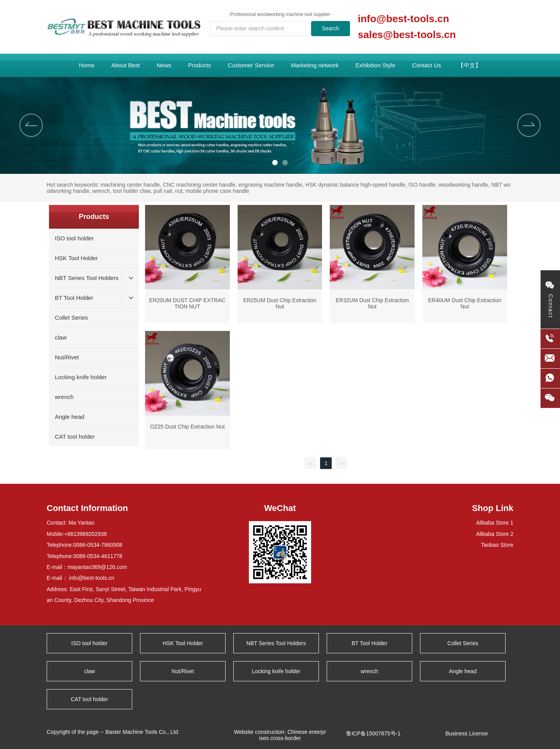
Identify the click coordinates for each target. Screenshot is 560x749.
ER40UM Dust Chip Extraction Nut (465, 303)
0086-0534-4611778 (98, 556)
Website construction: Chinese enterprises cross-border (280, 735)
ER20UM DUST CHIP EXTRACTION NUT (187, 303)
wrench (369, 671)
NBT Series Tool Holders (276, 643)
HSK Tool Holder (183, 643)
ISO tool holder (89, 643)
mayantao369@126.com (97, 567)
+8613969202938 (85, 534)
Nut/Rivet (183, 671)
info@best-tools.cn (403, 19)
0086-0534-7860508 (98, 545)
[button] (275, 163)
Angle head (463, 671)
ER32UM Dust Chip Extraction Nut (372, 303)
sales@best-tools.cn (407, 35)
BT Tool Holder (369, 643)
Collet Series (463, 643)
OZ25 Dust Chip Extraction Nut (187, 427)
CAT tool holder (89, 699)
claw (89, 671)
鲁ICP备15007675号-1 (373, 733)
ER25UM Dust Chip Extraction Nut (280, 303)
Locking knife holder (276, 671)
